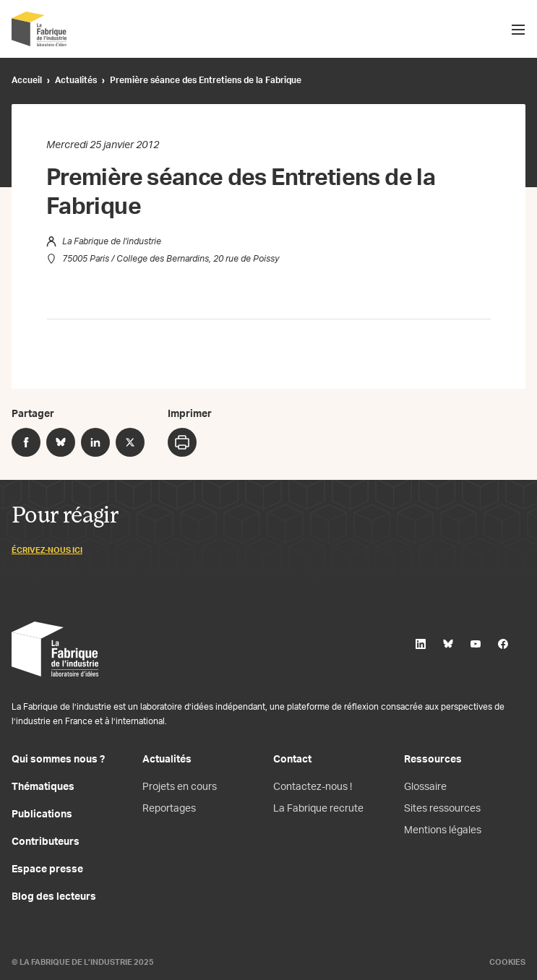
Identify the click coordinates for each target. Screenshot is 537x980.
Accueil (27, 80)
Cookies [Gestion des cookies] (507, 962)
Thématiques (43, 787)
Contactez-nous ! (313, 787)
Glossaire (425, 787)
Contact (292, 760)
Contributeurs (46, 842)
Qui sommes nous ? (58, 760)
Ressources (433, 760)
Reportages (169, 809)
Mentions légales (443, 830)
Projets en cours (180, 787)
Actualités (76, 80)
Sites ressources (442, 809)
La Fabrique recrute (318, 809)
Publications (42, 814)
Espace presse (47, 869)
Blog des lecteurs (54, 897)
